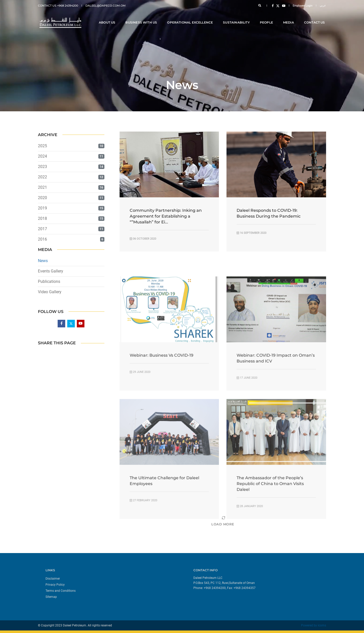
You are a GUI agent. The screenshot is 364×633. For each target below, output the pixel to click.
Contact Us (316, 18)
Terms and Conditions (61, 591)
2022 (42, 177)
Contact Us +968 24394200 (58, 6)
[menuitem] (112, 578)
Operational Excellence (191, 18)
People (267, 18)
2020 (42, 198)
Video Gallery (50, 292)
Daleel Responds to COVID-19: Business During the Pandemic (269, 213)
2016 (42, 239)
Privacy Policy (55, 585)
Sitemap (51, 597)
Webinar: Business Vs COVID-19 (162, 393)
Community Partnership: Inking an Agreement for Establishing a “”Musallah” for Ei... (166, 216)
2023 (42, 167)
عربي (323, 5)
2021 (42, 187)
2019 (42, 208)
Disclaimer (53, 579)
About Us (108, 18)
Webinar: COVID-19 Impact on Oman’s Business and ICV (276, 396)
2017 (42, 229)
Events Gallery (51, 271)
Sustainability (238, 18)
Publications (49, 281)
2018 (42, 218)
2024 (42, 156)
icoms (322, 625)
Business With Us (142, 18)
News (43, 261)
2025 (42, 146)
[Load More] (223, 532)
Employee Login (303, 6)
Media (290, 18)
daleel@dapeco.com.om (106, 6)
